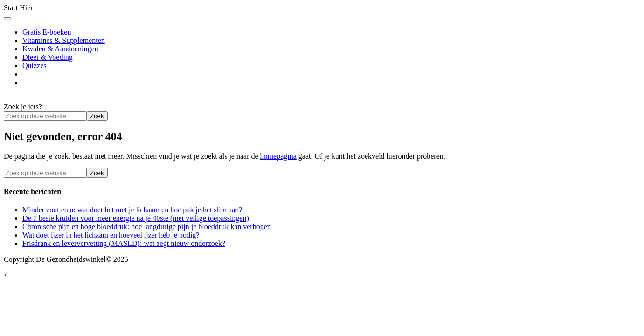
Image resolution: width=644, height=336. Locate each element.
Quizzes (35, 66)
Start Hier (18, 8)
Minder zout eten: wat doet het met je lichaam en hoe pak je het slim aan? (132, 210)
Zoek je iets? (23, 107)
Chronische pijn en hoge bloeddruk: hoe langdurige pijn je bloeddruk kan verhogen (147, 227)
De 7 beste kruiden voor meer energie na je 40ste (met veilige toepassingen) (136, 218)
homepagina (278, 156)
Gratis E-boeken (47, 32)
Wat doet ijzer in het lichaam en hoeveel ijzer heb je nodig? (111, 235)
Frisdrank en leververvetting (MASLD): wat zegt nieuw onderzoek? (124, 243)
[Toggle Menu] (7, 19)
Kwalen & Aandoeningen (60, 49)
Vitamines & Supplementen (64, 40)
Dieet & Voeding (48, 57)
